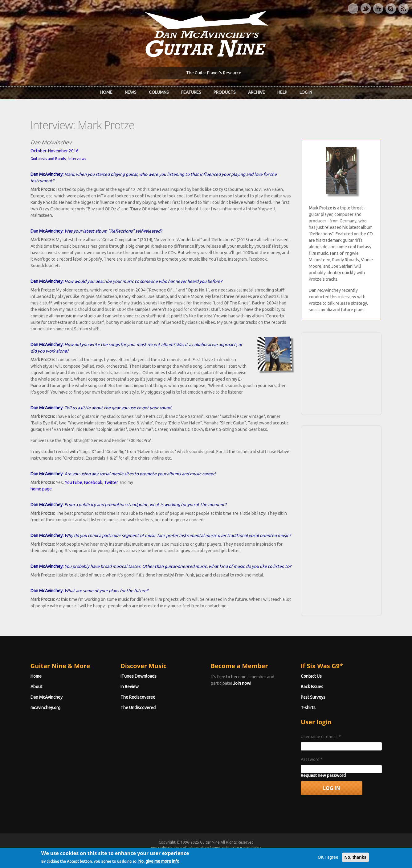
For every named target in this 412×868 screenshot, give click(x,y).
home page (41, 489)
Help (282, 92)
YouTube (73, 482)
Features (191, 92)
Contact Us (311, 676)
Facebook (93, 482)
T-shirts (308, 708)
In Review (130, 687)
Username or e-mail (321, 737)
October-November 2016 (55, 151)
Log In (306, 92)
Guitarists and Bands (48, 159)
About (36, 687)
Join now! (242, 683)
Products (225, 92)
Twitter (111, 482)
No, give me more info (159, 864)
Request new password (323, 775)
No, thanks (356, 860)
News (131, 92)
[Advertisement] (341, 373)
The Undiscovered (138, 708)
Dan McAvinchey (47, 697)
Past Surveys (313, 697)
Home (106, 92)
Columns (159, 92)
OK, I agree (328, 860)
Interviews (77, 159)
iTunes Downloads (139, 676)
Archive (257, 92)
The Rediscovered (138, 697)
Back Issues (312, 687)
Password (312, 759)
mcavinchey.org (45, 708)
